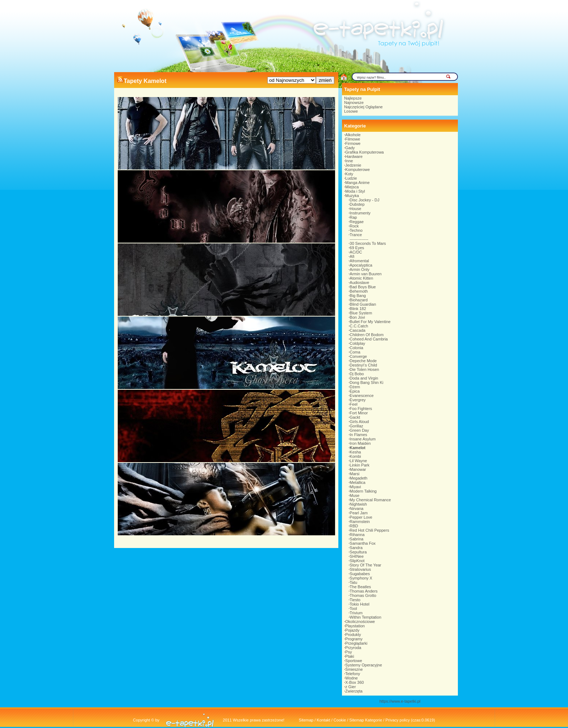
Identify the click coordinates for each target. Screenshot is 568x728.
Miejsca (352, 187)
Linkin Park (359, 465)
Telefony (353, 674)
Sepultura (358, 552)
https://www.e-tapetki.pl (400, 701)
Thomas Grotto (363, 595)
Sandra (356, 548)
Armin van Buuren (366, 274)
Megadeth (358, 478)
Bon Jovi (357, 317)
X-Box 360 (354, 682)
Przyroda (353, 648)
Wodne (352, 678)
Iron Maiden (360, 443)
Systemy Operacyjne (364, 665)
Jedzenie (353, 165)
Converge (358, 356)
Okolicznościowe (360, 622)
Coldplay (357, 343)
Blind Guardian (363, 304)
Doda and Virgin (364, 378)
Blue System (361, 313)
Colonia (356, 348)
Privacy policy (398, 720)
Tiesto (355, 600)
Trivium (356, 613)
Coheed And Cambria (369, 339)
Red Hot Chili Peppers (369, 530)
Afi (352, 256)
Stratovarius (360, 569)
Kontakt (323, 720)
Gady (350, 148)
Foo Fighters (361, 409)
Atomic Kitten (361, 278)
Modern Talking (363, 491)
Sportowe (354, 661)
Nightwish (358, 504)
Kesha (355, 452)
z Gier (350, 687)
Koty (349, 174)
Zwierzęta (354, 691)
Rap (353, 217)
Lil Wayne (358, 461)
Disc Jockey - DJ (364, 200)
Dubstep (357, 204)
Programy (354, 639)
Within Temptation (365, 617)
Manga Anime (357, 183)
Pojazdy (352, 630)
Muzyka (352, 196)
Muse (354, 495)
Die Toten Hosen (364, 369)
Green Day (359, 430)
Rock (354, 226)
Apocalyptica (361, 265)
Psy (348, 652)
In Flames (358, 435)
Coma (355, 352)
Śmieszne (354, 669)
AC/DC (356, 252)
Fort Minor (359, 413)
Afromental (359, 261)
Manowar (358, 469)
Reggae (357, 222)
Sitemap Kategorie (366, 720)
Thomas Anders (364, 591)
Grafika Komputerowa (364, 152)
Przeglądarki (356, 643)
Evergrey (358, 400)
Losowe (351, 111)
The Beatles (360, 587)
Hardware (354, 156)
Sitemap (306, 720)
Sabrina (356, 539)
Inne (349, 161)
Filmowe (353, 139)
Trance (356, 235)
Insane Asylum (363, 439)
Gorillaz (356, 426)
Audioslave (359, 283)
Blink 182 (358, 309)
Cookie (340, 720)
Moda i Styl (355, 191)
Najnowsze (354, 102)
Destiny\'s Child (363, 365)
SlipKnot (357, 561)
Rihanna (357, 535)
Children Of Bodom (367, 335)
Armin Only (359, 269)
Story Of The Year (365, 565)
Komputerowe (358, 170)
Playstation (355, 626)
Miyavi (355, 487)
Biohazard (359, 300)
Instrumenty (360, 213)
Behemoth (359, 291)
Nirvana (356, 509)
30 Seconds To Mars (368, 243)
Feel (353, 404)
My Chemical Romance (370, 500)
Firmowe (353, 143)
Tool (353, 608)
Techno (356, 230)
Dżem (355, 387)
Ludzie (351, 178)
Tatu (353, 582)
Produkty (353, 635)
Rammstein (360, 522)
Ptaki (350, 656)
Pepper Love (361, 517)
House (355, 209)
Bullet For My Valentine (370, 322)
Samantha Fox (363, 543)
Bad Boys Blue (363, 287)
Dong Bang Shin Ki (366, 382)
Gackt (355, 417)
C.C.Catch (359, 326)
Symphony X (361, 578)
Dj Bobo (357, 374)
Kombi (355, 456)
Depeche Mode (363, 361)
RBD (354, 526)
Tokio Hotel (359, 604)
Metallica (357, 482)
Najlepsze (353, 98)
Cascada (357, 330)
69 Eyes (357, 248)
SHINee (357, 556)
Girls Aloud (359, 422)
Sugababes (360, 574)
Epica (355, 391)
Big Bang (358, 296)
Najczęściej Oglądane (363, 107)
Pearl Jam (359, 513)
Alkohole (353, 135)
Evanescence (362, 396)
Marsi (354, 474)
